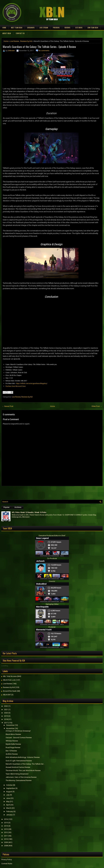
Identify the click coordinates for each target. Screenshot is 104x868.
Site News (79, 28)
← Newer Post (8, 406)
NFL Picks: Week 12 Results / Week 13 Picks (29, 512)
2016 (6, 819)
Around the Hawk (10, 691)
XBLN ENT (7, 695)
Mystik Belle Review (13, 744)
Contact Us (20, 33)
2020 (6, 713)
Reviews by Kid (26, 41)
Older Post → (97, 406)
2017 (6, 723)
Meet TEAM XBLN (17, 28)
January (9, 815)
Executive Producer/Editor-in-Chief (52, 536)
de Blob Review (12, 754)
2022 (6, 706)
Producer (52, 627)
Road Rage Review (13, 747)
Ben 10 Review (11, 751)
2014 (6, 826)
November (10, 728)
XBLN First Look (9, 680)
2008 (6, 846)
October (9, 785)
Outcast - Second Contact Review (19, 738)
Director (52, 581)
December (10, 725)
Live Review (15, 41)
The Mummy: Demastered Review (19, 780)
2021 (6, 709)
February (10, 811)
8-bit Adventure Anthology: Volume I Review (23, 757)
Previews (56, 28)
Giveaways (31, 28)
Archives (18, 507)
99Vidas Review (12, 741)
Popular (7, 507)
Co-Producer (52, 558)
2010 (6, 839)
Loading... (5, 666)
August (9, 792)
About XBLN (7, 33)
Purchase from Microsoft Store (16, 386)
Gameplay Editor (52, 604)
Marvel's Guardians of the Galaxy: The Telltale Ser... (25, 764)
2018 (6, 719)
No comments (44, 51)
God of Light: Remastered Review (19, 761)
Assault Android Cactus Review (18, 767)
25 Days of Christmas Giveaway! (18, 731)
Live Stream (44, 28)
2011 (6, 836)
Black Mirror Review (13, 734)
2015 (6, 823)
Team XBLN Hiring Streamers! (17, 774)
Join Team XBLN (93, 28)
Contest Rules (7, 864)
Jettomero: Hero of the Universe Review (21, 777)
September (11, 788)
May (8, 802)
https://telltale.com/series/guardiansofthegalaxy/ (32, 383)
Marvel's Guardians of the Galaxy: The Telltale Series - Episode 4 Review (39, 47)
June (8, 798)
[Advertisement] (33, 492)
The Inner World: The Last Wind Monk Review (23, 770)
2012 (6, 832)
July (8, 795)
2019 (6, 716)
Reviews (67, 28)
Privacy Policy (7, 859)
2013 (6, 829)
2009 (6, 842)
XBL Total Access (10, 676)
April (8, 805)
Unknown (11, 51)
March (9, 808)
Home (4, 28)
